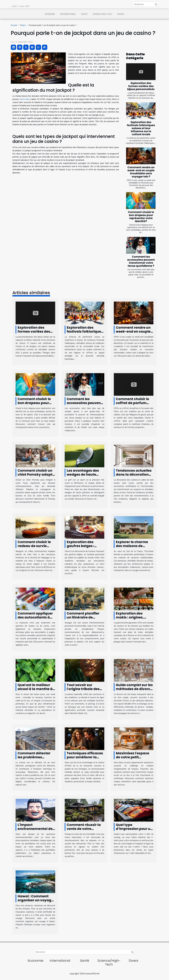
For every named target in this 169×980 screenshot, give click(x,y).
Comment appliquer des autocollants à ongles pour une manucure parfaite (35, 619)
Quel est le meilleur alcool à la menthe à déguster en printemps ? (35, 691)
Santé (84, 14)
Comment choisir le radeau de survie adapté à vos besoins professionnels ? (36, 548)
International (68, 14)
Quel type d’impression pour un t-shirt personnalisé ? (134, 829)
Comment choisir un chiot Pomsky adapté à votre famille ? (36, 474)
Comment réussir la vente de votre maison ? (84, 829)
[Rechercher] (145, 4)
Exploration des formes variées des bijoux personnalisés (141, 86)
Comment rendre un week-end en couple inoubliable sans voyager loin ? (141, 172)
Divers (121, 14)
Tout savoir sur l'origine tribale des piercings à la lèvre (83, 689)
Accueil (14, 25)
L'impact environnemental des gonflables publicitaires (36, 831)
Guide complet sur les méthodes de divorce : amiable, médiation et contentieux (134, 691)
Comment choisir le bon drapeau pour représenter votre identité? (141, 217)
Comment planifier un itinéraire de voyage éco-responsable (83, 619)
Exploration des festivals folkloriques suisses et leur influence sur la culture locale (141, 128)
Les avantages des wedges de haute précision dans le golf (85, 474)
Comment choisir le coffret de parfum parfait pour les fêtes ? (134, 405)
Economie (50, 14)
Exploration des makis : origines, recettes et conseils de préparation (132, 619)
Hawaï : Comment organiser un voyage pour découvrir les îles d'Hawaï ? (35, 902)
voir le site (24, 99)
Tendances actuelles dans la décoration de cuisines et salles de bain (134, 476)
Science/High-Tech (102, 14)
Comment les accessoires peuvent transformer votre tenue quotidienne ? (141, 261)
